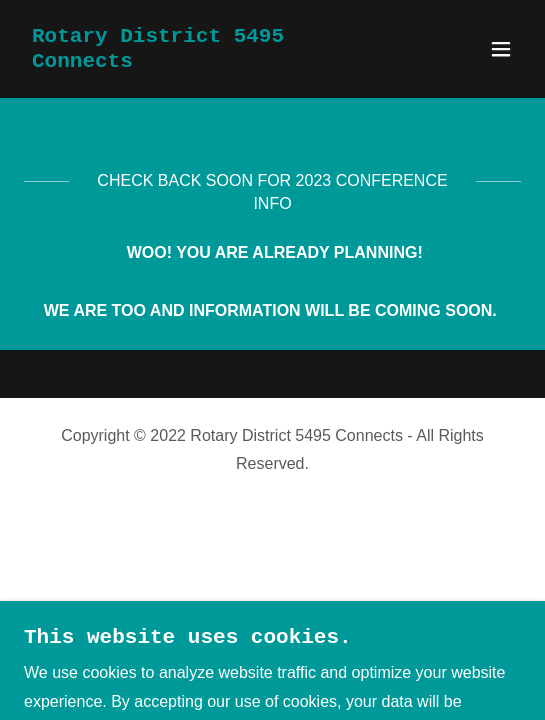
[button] (501, 49)
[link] (198, 61)
